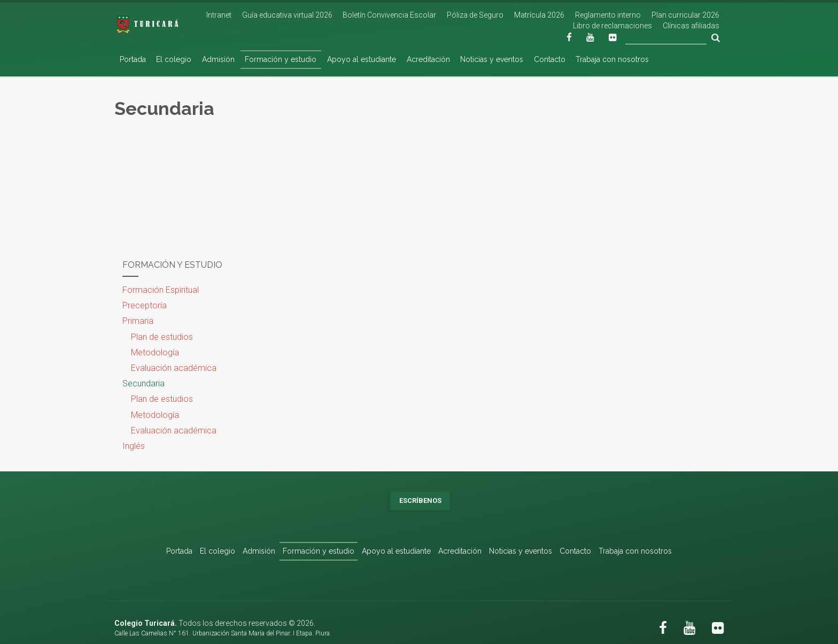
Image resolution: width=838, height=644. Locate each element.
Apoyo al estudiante (362, 59)
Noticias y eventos (492, 59)
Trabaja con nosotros (612, 59)
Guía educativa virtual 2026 (287, 15)
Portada (133, 59)
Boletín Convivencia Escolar (389, 15)
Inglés (134, 446)
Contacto (550, 59)
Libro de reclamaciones (612, 26)
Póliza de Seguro (475, 15)
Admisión (218, 59)
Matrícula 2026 (539, 15)
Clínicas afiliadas (691, 26)
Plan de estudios (162, 337)
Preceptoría (145, 305)
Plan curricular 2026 (685, 15)
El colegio (174, 59)
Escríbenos (420, 501)
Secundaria (143, 383)
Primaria (138, 321)
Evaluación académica (174, 368)
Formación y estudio (281, 59)
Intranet (219, 15)
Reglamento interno (608, 15)
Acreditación (428, 59)
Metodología (155, 352)
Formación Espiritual (161, 290)
